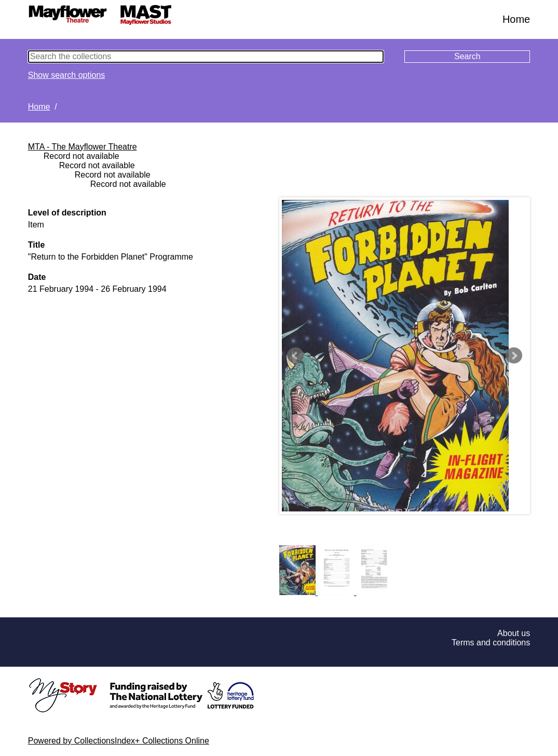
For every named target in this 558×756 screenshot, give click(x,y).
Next (514, 356)
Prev (295, 356)
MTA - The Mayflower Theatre (83, 147)
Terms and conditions (491, 643)
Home (516, 19)
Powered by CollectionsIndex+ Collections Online (119, 741)
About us (514, 633)
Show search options (67, 75)
